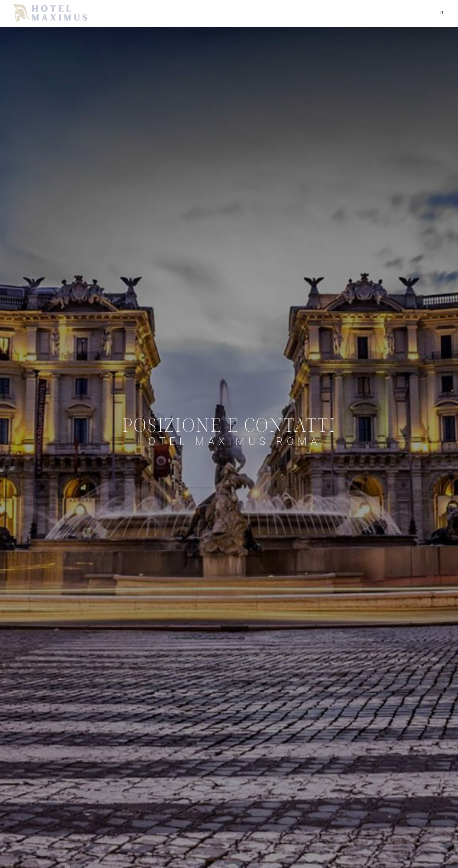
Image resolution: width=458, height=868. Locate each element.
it (442, 13)
